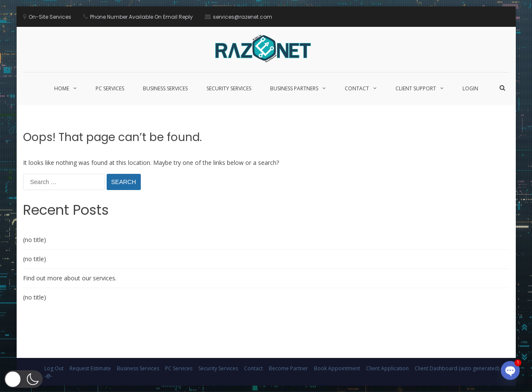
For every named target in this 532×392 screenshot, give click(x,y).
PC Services (110, 88)
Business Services (165, 88)
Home (62, 88)
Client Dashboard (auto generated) (457, 368)
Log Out (54, 368)
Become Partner (288, 368)
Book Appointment (337, 368)
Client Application (387, 368)
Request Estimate (90, 368)
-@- (48, 376)
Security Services (229, 88)
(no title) (35, 240)
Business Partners (294, 88)
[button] (23, 379)
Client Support (416, 88)
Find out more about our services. (70, 278)
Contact (357, 88)
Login (470, 88)
